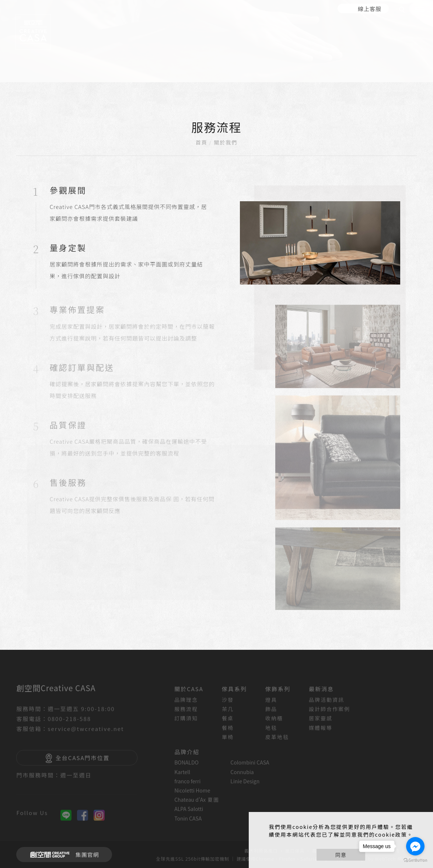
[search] (403, 11)
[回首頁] (33, 32)
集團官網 (62, 855)
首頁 (202, 142)
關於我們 (226, 142)
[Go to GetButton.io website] (415, 860)
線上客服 (370, 9)
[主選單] (419, 10)
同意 (341, 855)
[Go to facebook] (415, 846)
